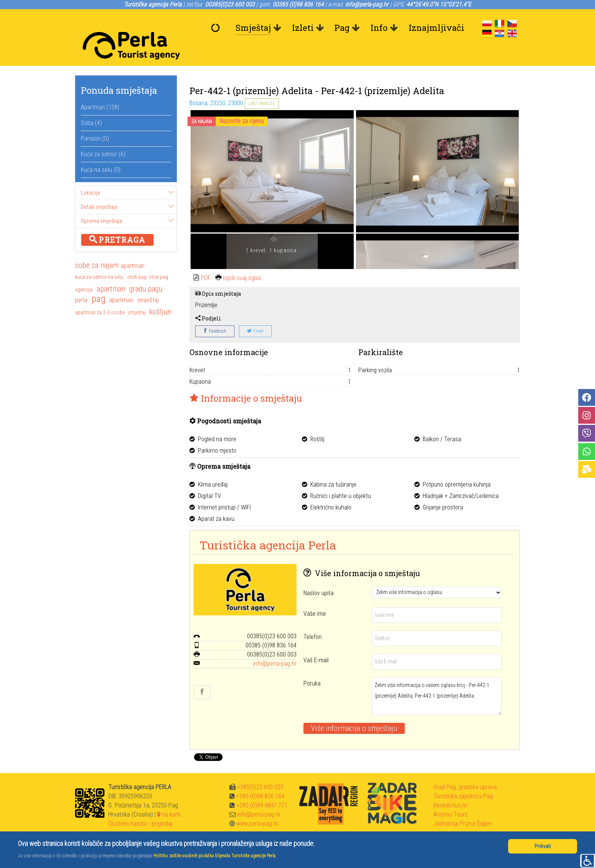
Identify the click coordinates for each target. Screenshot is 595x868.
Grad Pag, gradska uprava (465, 770)
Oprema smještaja (127, 204)
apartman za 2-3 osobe (100, 295)
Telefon (313, 620)
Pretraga (117, 223)
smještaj (148, 283)
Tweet (255, 314)
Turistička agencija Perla (268, 528)
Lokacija (127, 176)
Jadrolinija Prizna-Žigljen (463, 806)
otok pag (137, 260)
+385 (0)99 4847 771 (262, 788)
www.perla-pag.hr (257, 806)
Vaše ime (315, 597)
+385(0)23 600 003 (260, 770)
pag (99, 282)
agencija (84, 272)
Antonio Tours (451, 797)
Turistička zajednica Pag (463, 779)
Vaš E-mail (316, 643)
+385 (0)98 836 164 (260, 779)
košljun (160, 295)
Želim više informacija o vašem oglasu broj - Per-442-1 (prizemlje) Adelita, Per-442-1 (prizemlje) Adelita (437, 679)
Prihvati (543, 846)
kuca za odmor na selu (99, 260)
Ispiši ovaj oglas (242, 261)
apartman (132, 248)
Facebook (215, 314)
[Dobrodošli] (217, 28)
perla (81, 283)
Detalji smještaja (127, 190)
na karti (169, 797)
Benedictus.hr (450, 788)
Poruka (312, 666)
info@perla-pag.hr (275, 646)
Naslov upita (318, 576)
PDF (206, 261)
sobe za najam (97, 248)
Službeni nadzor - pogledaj (140, 806)
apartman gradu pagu (130, 272)
